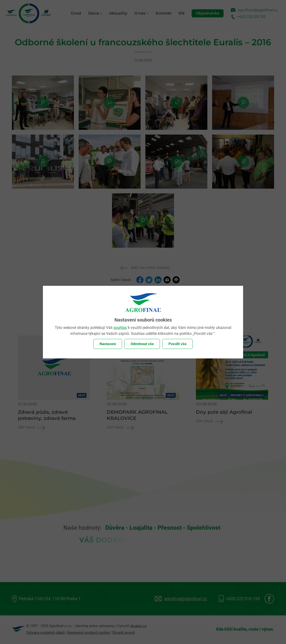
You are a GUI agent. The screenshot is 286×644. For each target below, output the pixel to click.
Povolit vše (177, 344)
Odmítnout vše (142, 344)
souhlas (120, 328)
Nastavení (108, 344)
